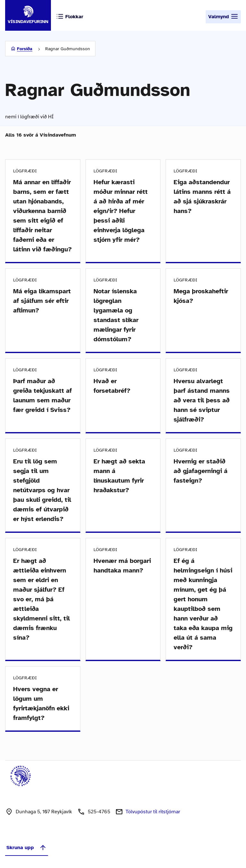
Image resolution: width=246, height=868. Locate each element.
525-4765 (99, 812)
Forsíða (25, 49)
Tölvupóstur (153, 812)
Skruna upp (27, 848)
